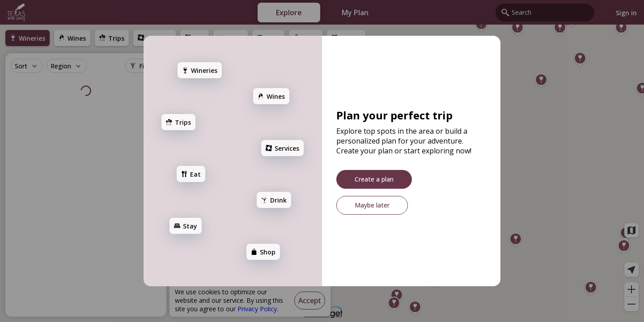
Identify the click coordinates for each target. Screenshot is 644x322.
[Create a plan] (374, 179)
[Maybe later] (372, 205)
